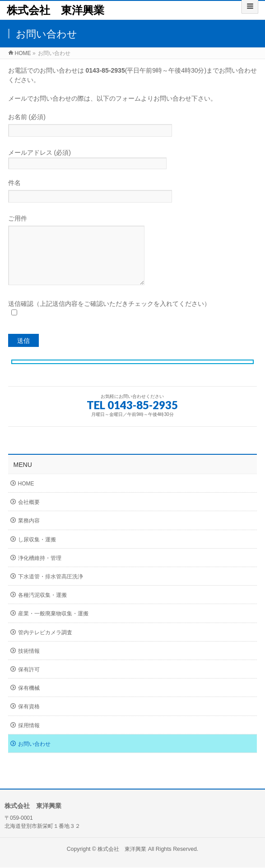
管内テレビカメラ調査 (45, 646)
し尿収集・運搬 (37, 553)
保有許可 (29, 683)
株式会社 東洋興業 (56, 10)
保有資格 (29, 720)
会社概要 (29, 516)
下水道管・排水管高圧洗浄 (51, 590)
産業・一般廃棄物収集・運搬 (53, 627)
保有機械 (29, 702)
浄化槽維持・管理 (40, 572)
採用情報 (29, 739)
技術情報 (29, 665)
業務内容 (29, 534)
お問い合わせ (34, 757)
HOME (26, 497)
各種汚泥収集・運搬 (42, 609)
